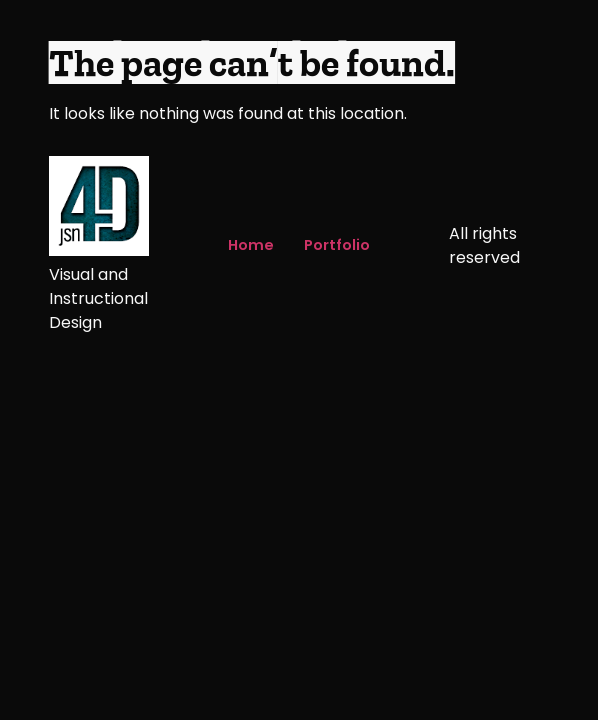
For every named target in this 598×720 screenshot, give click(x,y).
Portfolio (337, 245)
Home (251, 245)
